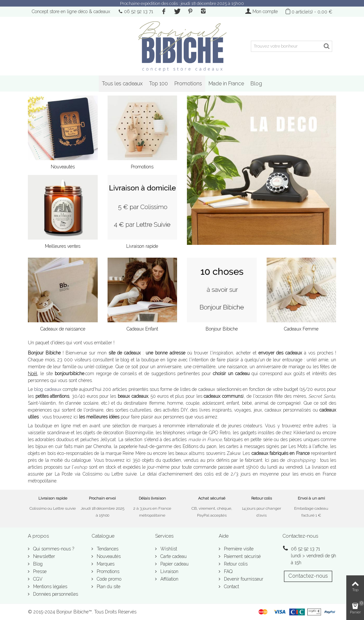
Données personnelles (55, 594)
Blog (256, 84)
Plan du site (108, 587)
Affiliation (169, 579)
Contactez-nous (308, 576)
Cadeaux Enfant (142, 329)
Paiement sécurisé (242, 556)
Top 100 (159, 84)
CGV (37, 579)
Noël (33, 374)
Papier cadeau (174, 564)
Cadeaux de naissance (63, 329)
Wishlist (168, 549)
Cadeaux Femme (301, 329)
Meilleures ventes (63, 246)
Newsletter (43, 556)
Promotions (188, 84)
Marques (105, 564)
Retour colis (235, 564)
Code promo (108, 579)
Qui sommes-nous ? (53, 549)
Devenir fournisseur (243, 579)
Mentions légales (50, 587)
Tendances (107, 549)
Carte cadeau (173, 556)
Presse (39, 571)
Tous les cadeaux (122, 84)
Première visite (238, 549)
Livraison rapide (142, 246)
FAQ (228, 571)
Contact (231, 587)
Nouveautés (63, 167)
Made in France (226, 84)
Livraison (169, 571)
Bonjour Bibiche (222, 329)
